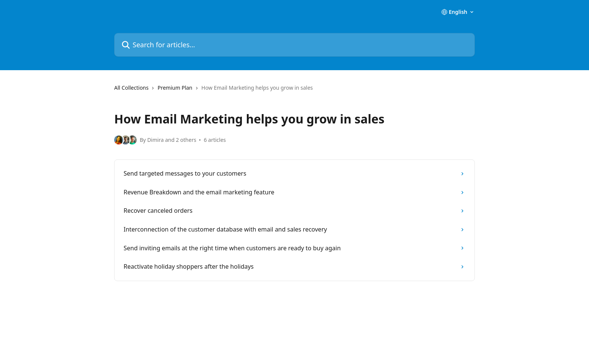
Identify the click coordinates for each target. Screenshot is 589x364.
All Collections (131, 88)
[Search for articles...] (294, 45)
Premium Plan (175, 88)
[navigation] (294, 91)
